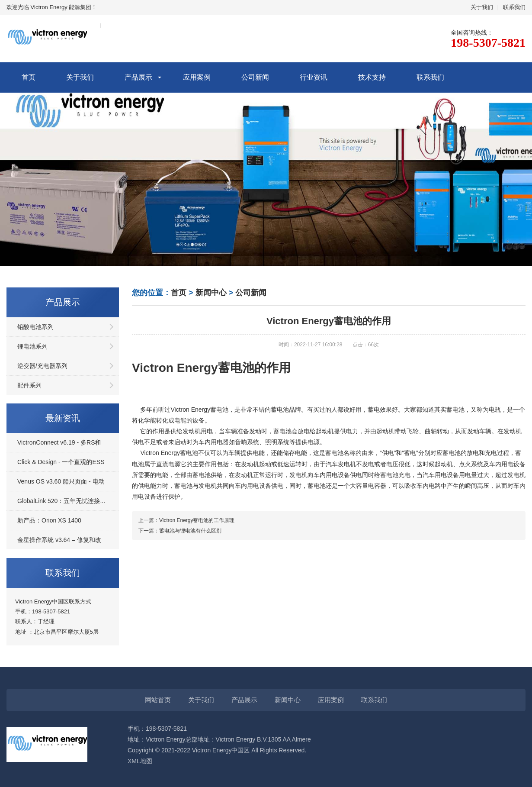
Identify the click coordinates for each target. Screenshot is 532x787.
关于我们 (482, 7)
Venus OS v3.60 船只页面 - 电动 (61, 481)
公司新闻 (255, 77)
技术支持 (372, 77)
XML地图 (140, 761)
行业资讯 (314, 77)
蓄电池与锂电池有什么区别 (190, 531)
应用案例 (197, 77)
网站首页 (158, 700)
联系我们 (514, 7)
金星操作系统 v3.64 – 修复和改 (59, 540)
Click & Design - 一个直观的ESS (61, 462)
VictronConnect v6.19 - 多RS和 (59, 442)
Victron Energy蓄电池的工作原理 (197, 520)
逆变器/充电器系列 (42, 366)
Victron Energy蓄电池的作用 (211, 368)
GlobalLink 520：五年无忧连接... (61, 501)
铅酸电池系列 (35, 327)
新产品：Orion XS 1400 (49, 520)
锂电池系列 (32, 346)
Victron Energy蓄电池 (199, 410)
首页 (29, 77)
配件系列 (29, 385)
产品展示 (138, 77)
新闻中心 (211, 293)
